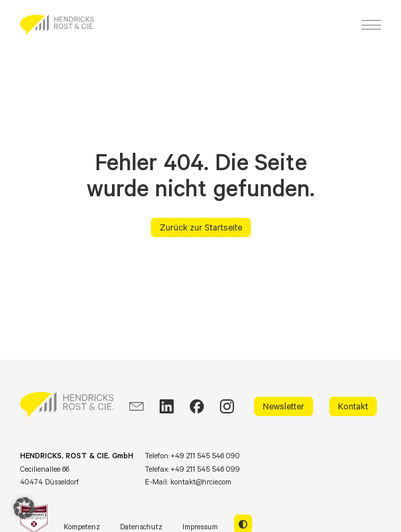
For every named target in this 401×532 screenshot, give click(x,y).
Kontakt (353, 406)
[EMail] (136, 406)
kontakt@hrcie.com (201, 482)
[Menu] (371, 25)
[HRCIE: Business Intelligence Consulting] (57, 25)
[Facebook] (197, 406)
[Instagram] (227, 406)
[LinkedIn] (167, 406)
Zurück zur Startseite (201, 227)
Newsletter (284, 406)
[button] (24, 508)
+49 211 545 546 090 (205, 456)
